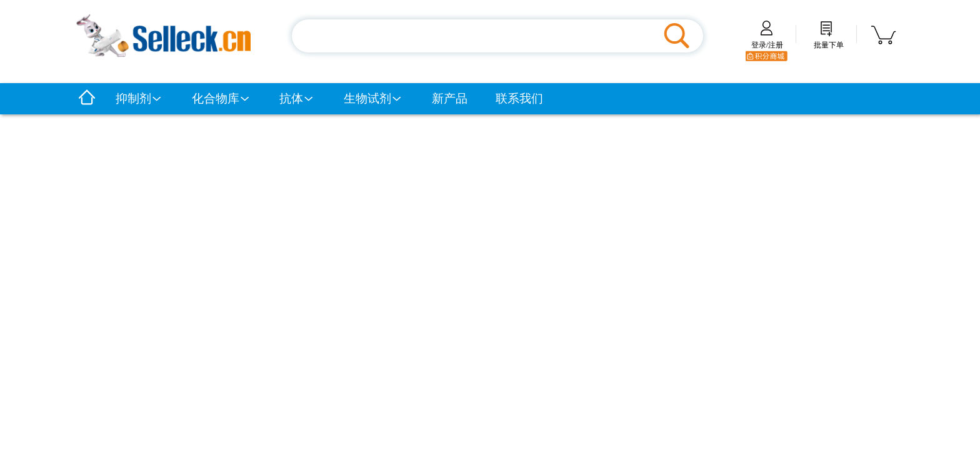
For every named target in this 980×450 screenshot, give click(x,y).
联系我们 (519, 98)
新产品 (450, 98)
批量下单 (829, 41)
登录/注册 (767, 41)
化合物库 (221, 98)
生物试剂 (373, 98)
